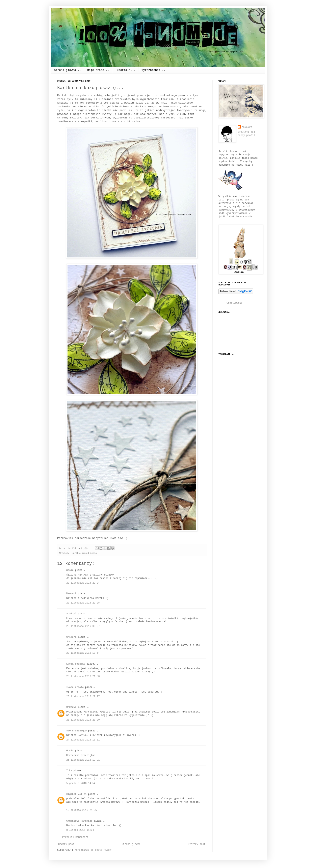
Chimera (71, 637)
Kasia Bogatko (76, 664)
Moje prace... (98, 70)
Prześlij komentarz (75, 837)
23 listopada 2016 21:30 (83, 676)
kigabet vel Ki (76, 794)
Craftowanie (234, 303)
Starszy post (197, 844)
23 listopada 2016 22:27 (83, 697)
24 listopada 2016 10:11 (83, 740)
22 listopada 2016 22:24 (83, 583)
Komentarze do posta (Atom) (93, 850)
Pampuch (71, 594)
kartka (76, 553)
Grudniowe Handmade (79, 821)
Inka (69, 771)
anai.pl (71, 614)
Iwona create (75, 687)
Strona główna (131, 844)
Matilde (247, 127)
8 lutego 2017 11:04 (80, 830)
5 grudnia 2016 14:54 (81, 783)
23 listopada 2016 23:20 (83, 720)
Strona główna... (68, 70)
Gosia (70, 751)
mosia (70, 570)
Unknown (71, 707)
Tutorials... (125, 70)
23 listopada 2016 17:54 (83, 653)
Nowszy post (66, 844)
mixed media (90, 553)
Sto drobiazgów (76, 731)
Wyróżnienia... (153, 70)
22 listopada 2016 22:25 (83, 603)
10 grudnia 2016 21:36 (82, 810)
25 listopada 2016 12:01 (83, 760)
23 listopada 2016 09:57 (83, 626)
